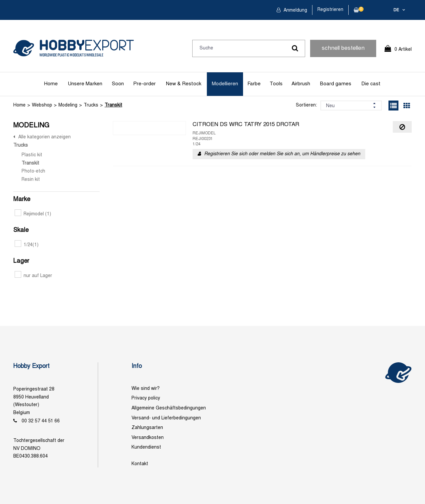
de (396, 10)
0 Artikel (403, 50)
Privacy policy (146, 398)
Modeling (68, 105)
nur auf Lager (33, 276)
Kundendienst (146, 447)
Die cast (371, 84)
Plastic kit (32, 155)
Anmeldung (295, 10)
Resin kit (31, 180)
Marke (22, 200)
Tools (276, 84)
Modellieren (225, 84)
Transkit (113, 105)
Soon (118, 84)
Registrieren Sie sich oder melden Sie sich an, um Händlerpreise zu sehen (282, 154)
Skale (21, 230)
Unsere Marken (85, 84)
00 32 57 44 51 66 (41, 421)
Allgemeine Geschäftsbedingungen (169, 408)
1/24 (27, 245)
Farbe (254, 84)
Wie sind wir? (146, 389)
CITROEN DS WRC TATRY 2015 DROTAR (246, 125)
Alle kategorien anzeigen (44, 137)
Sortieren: (306, 105)
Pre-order (144, 84)
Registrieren (330, 10)
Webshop (42, 105)
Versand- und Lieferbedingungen (166, 418)
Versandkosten (148, 438)
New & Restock (184, 84)
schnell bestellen (343, 48)
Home (51, 84)
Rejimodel (33, 214)
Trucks (91, 105)
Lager (21, 261)
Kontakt (140, 464)
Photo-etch (33, 171)
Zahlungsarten (147, 428)
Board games (336, 84)
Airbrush (301, 84)
